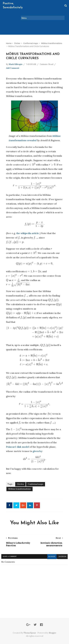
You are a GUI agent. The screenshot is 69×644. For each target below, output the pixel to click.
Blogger (53, 624)
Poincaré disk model (18, 439)
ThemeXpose (30, 624)
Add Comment (13, 60)
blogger (51, 548)
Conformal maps (31, 35)
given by (37, 443)
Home (9, 35)
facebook (62, 548)
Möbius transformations (52, 35)
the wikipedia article (28, 225)
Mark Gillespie (16, 56)
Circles (17, 35)
